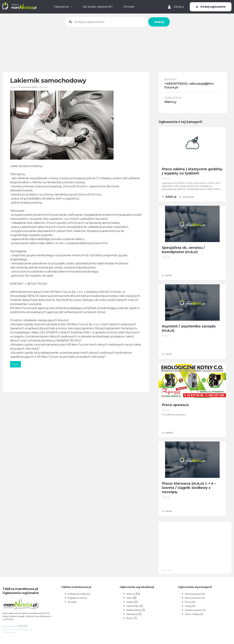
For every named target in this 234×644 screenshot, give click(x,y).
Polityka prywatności (79, 594)
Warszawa (132, 614)
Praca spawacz (175, 405)
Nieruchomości (195, 598)
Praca (190, 602)
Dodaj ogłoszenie (211, 7)
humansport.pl (9, 632)
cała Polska (133, 606)
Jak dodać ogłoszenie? (98, 7)
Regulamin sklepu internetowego (18, 629)
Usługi (190, 606)
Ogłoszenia (61, 7)
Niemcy (131, 594)
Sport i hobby (194, 614)
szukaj (159, 22)
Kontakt (129, 7)
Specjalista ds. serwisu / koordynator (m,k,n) (183, 250)
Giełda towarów (195, 610)
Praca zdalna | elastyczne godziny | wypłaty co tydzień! (192, 171)
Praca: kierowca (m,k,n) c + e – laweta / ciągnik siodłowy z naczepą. (189, 488)
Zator (129, 598)
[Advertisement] (117, 47)
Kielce (130, 618)
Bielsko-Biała (134, 610)
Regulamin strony (77, 598)
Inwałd (130, 602)
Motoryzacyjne (195, 594)
